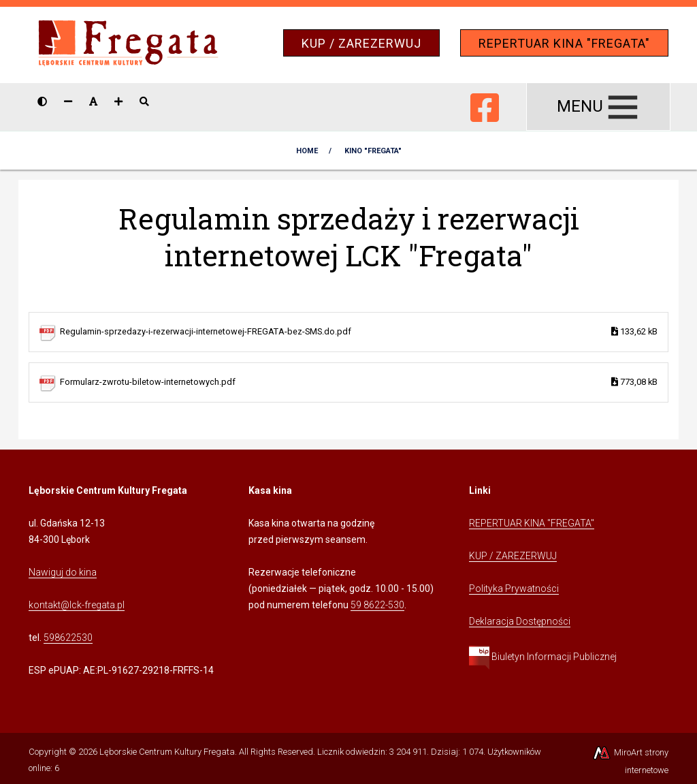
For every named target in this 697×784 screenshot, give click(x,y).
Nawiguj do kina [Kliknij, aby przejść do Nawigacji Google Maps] (63, 572)
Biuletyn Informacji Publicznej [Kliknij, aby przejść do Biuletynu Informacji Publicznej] (543, 657)
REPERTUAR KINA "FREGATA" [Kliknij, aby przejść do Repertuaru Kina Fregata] (532, 523)
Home (307, 151)
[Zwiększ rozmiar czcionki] (118, 101)
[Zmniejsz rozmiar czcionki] (68, 101)
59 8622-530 (377, 605)
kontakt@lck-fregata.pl (77, 605)
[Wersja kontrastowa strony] (42, 101)
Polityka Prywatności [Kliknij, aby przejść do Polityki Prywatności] (514, 589)
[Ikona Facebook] (485, 105)
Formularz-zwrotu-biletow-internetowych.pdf (359, 382)
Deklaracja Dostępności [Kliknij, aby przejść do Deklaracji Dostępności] (520, 621)
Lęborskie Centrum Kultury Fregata (167, 752)
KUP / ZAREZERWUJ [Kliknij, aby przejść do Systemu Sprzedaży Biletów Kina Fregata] (513, 556)
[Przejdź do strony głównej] (128, 44)
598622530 (68, 638)
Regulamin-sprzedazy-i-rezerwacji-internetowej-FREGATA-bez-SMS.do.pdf (359, 332)
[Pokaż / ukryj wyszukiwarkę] (144, 101)
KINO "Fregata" (373, 151)
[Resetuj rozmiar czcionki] (93, 101)
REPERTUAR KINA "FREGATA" (564, 43)
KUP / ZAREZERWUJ (361, 43)
